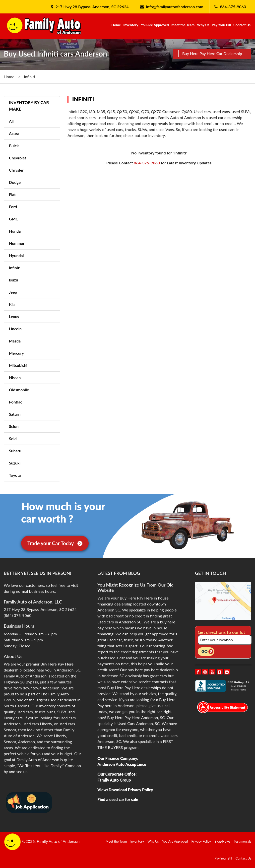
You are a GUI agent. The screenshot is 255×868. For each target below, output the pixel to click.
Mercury (16, 353)
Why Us (203, 25)
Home (116, 25)
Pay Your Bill (221, 25)
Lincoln (15, 329)
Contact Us (242, 25)
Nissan (15, 377)
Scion (14, 426)
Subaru (15, 451)
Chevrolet (18, 158)
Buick (14, 146)
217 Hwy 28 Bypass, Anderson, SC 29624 (92, 7)
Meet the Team (183, 25)
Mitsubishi (18, 365)
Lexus (14, 316)
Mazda (15, 341)
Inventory (131, 25)
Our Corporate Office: (117, 774)
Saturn (15, 414)
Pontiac (16, 402)
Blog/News (222, 841)
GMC (14, 219)
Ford (13, 207)
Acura (14, 133)
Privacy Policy (201, 841)
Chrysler (16, 170)
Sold (13, 438)
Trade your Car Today (55, 543)
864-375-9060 (233, 7)
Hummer (17, 243)
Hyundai (16, 255)
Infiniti (15, 268)
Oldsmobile (19, 390)
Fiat (12, 194)
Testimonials (243, 841)
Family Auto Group (114, 780)
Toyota (15, 475)
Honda (15, 231)
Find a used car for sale (118, 799)
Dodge (15, 182)
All (11, 121)
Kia (12, 304)
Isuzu (14, 280)
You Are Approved (155, 25)
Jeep (13, 292)
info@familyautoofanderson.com (175, 7)
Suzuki (15, 463)
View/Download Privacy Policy (125, 790)
